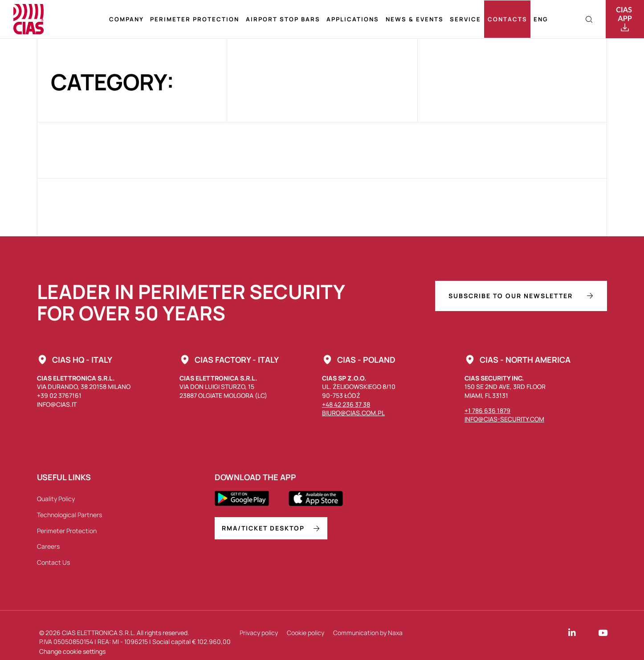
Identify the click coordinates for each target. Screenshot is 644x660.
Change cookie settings (72, 651)
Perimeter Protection (195, 19)
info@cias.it (57, 404)
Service (465, 19)
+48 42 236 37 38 (346, 404)
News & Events (415, 19)
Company (126, 19)
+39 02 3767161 (59, 395)
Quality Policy (56, 499)
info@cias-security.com (504, 419)
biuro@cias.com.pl (353, 413)
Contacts (507, 19)
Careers (48, 546)
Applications (353, 19)
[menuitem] (541, 19)
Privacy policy (259, 633)
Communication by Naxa (368, 633)
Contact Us (53, 562)
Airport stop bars (283, 19)
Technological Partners (69, 515)
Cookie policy (306, 633)
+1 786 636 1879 (487, 411)
